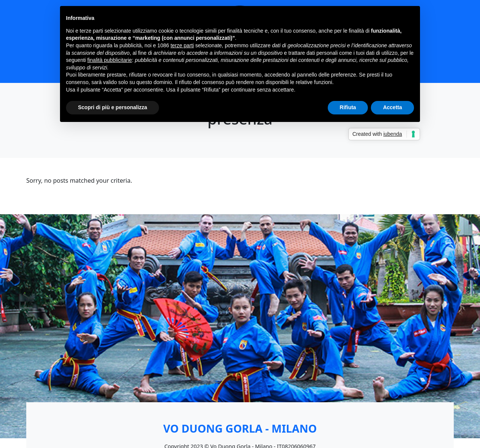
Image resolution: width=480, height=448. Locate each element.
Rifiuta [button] (348, 107)
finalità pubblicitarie (110, 60)
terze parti (182, 45)
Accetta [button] (392, 107)
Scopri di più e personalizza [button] (112, 107)
